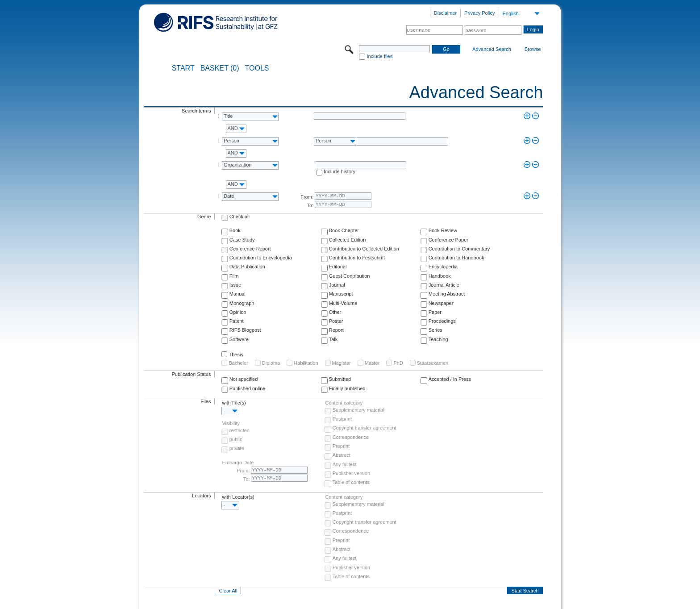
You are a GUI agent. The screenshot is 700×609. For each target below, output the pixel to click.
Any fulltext (345, 464)
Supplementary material (358, 410)
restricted (240, 430)
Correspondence (351, 437)
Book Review (443, 230)
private (237, 448)
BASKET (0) (220, 68)
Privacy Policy (479, 13)
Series (435, 330)
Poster (336, 321)
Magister (342, 363)
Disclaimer (445, 13)
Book (235, 230)
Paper (435, 312)
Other (335, 312)
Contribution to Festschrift (357, 258)
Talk (333, 339)
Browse (533, 49)
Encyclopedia (443, 267)
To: (310, 205)
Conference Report (250, 249)
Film (234, 276)
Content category (344, 403)
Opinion (238, 312)
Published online (248, 388)
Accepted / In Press (450, 379)
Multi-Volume (343, 303)
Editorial (338, 267)
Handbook (440, 276)
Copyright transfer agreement (365, 428)
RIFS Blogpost (245, 330)
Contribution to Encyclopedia (261, 258)
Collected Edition (348, 240)
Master (372, 363)
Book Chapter (344, 230)
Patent (237, 321)
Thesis (236, 355)
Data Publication (247, 267)
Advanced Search (492, 49)
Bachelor (238, 363)
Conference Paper (448, 240)
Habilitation (306, 363)
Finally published (347, 388)
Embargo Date (238, 463)
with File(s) (234, 403)
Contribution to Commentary (459, 249)
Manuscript (341, 294)
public (236, 439)
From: (307, 197)
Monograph (242, 303)
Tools (257, 68)
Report (336, 330)
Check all (240, 217)
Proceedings (442, 321)
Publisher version (351, 473)
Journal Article (444, 285)
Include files (379, 56)
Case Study (242, 240)
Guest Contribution (350, 276)
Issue (235, 285)
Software (239, 339)
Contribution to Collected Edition (364, 249)
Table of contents (351, 482)
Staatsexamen (433, 363)
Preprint (341, 446)
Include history (340, 171)
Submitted (340, 379)
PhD (398, 363)
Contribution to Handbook (456, 258)
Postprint (342, 419)
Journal (337, 285)
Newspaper (441, 303)
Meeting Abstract (447, 294)
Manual (237, 294)
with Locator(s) (238, 497)
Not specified (244, 379)
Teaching (438, 339)
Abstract (342, 455)
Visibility (231, 423)
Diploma (271, 363)
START (183, 68)
